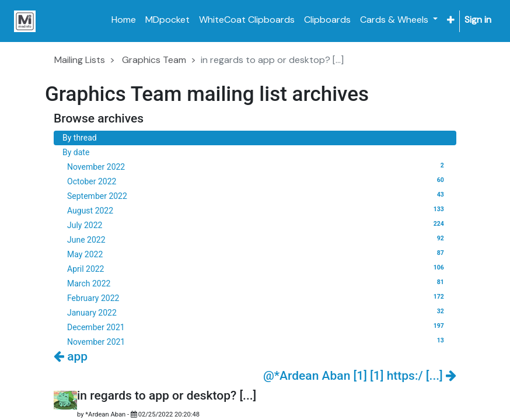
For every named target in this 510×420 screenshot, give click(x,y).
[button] (451, 20)
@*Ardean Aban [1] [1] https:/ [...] (360, 376)
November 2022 (257, 166)
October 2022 (257, 181)
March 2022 (257, 283)
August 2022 (257, 210)
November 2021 (257, 341)
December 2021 (257, 327)
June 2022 (257, 239)
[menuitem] (124, 20)
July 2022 (257, 225)
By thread (80, 138)
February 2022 (257, 297)
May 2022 (257, 254)
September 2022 (257, 195)
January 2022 (257, 312)
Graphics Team (154, 60)
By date (76, 152)
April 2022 (257, 268)
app (71, 356)
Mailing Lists (80, 60)
